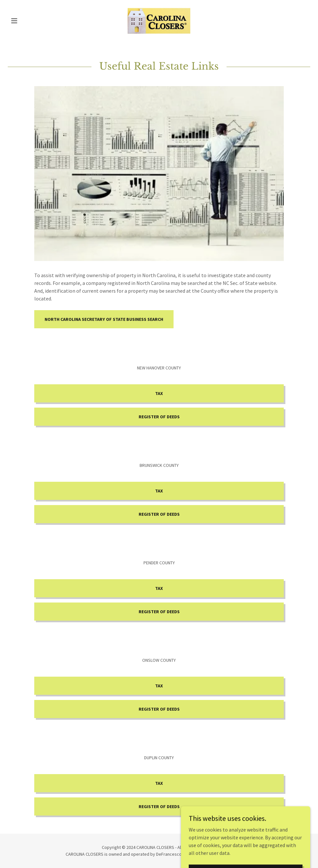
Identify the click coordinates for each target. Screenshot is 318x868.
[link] (159, 21)
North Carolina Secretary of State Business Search (104, 319)
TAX (159, 393)
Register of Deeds (159, 417)
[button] (30, 21)
